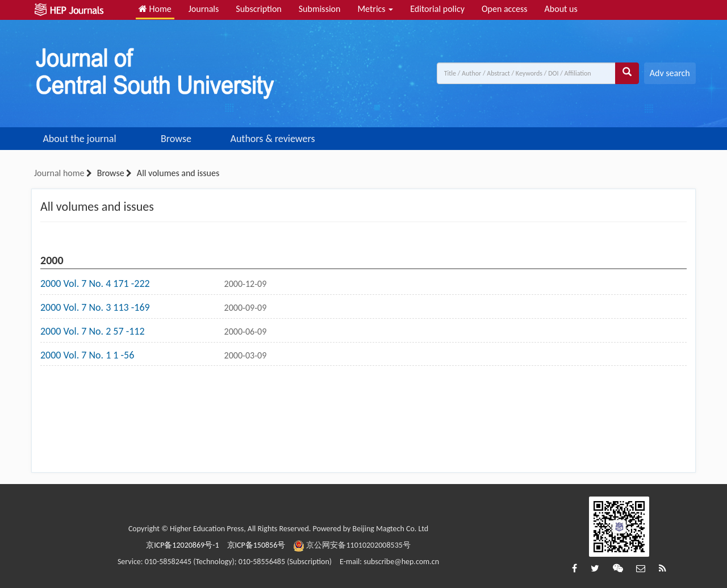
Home (155, 9)
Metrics (375, 9)
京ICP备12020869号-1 (182, 545)
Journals (204, 9)
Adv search (670, 73)
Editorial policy (437, 9)
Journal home (59, 173)
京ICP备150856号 (256, 545)
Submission (320, 9)
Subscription (258, 9)
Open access (505, 9)
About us (561, 9)
